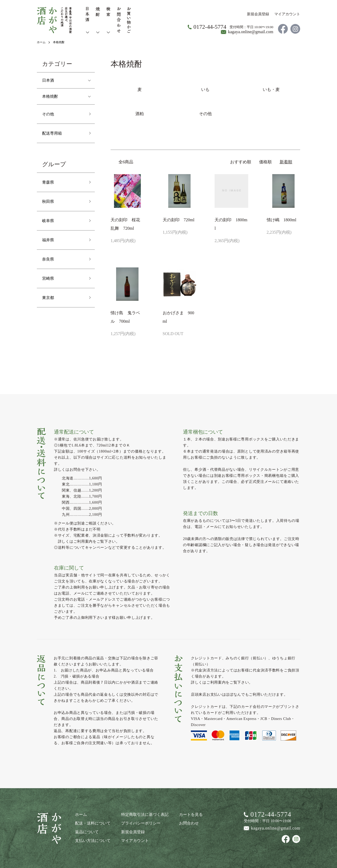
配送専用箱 (54, 133)
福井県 (49, 240)
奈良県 (49, 259)
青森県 (49, 182)
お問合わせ (183, 823)
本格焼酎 (60, 42)
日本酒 (49, 80)
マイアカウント (287, 14)
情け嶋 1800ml (282, 220)
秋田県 (49, 201)
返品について (86, 831)
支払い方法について (92, 839)
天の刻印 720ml (179, 220)
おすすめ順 (241, 162)
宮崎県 (49, 278)
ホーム (42, 42)
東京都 (49, 297)
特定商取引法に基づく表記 (141, 814)
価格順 (265, 162)
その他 (49, 114)
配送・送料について (92, 823)
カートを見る (185, 814)
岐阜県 (49, 220)
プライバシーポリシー (137, 823)
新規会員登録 (258, 14)
